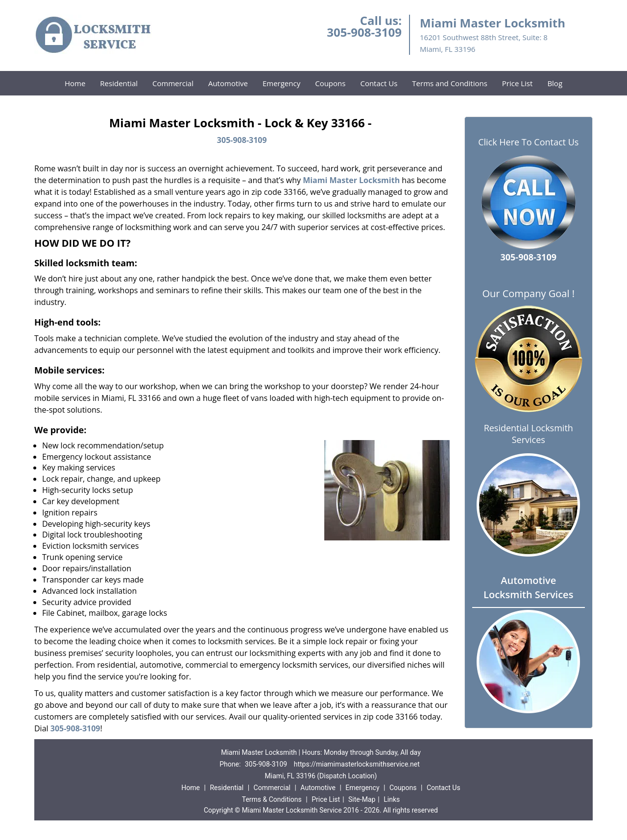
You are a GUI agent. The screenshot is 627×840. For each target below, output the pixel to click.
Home (75, 83)
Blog (555, 83)
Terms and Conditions (450, 83)
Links (392, 799)
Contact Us (379, 83)
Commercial (173, 83)
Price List (518, 83)
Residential (119, 83)
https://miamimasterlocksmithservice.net (357, 764)
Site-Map (362, 799)
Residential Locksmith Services (529, 434)
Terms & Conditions (272, 799)
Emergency (281, 83)
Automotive (228, 83)
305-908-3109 (364, 32)
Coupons (330, 83)
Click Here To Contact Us (528, 142)
